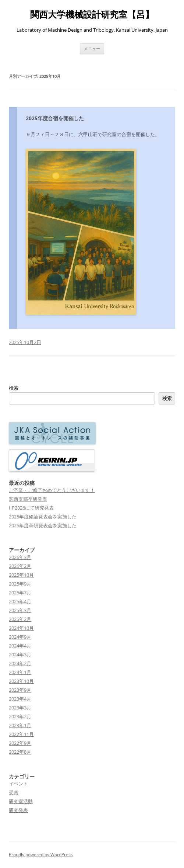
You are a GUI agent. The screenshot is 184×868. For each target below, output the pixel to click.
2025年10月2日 (25, 342)
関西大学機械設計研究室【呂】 (92, 15)
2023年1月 (20, 725)
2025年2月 (20, 619)
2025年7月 (20, 593)
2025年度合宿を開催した (55, 118)
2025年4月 (20, 601)
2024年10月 (21, 628)
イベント (18, 784)
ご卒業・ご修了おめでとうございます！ (52, 490)
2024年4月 (20, 646)
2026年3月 (20, 557)
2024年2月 (20, 663)
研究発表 (18, 810)
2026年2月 (20, 566)
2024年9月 (20, 637)
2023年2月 (20, 716)
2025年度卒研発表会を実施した (43, 525)
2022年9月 (20, 743)
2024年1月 (20, 672)
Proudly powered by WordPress (41, 855)
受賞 (14, 792)
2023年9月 (20, 690)
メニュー (92, 48)
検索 (14, 388)
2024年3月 (20, 655)
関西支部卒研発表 (28, 499)
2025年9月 (20, 584)
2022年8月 (20, 752)
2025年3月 (20, 610)
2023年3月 (20, 708)
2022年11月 (21, 734)
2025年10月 (21, 575)
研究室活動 (21, 801)
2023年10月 (21, 681)
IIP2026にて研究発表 (31, 508)
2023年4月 (20, 699)
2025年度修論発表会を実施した (43, 517)
